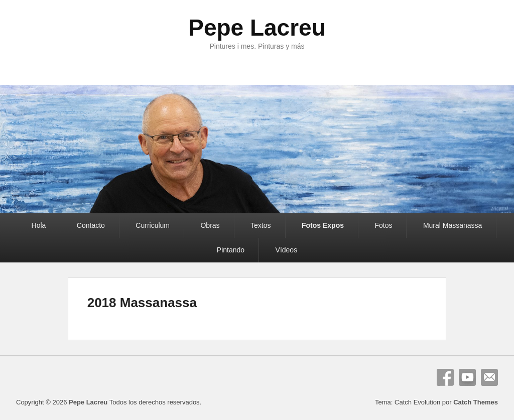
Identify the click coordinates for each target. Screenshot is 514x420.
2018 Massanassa (142, 303)
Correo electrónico (489, 377)
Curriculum (153, 225)
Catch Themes (476, 402)
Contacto (91, 225)
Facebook (445, 377)
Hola (39, 225)
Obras (210, 225)
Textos (261, 225)
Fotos (383, 225)
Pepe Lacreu (257, 28)
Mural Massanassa (453, 225)
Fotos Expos (323, 225)
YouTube (467, 377)
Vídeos (287, 250)
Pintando (231, 250)
